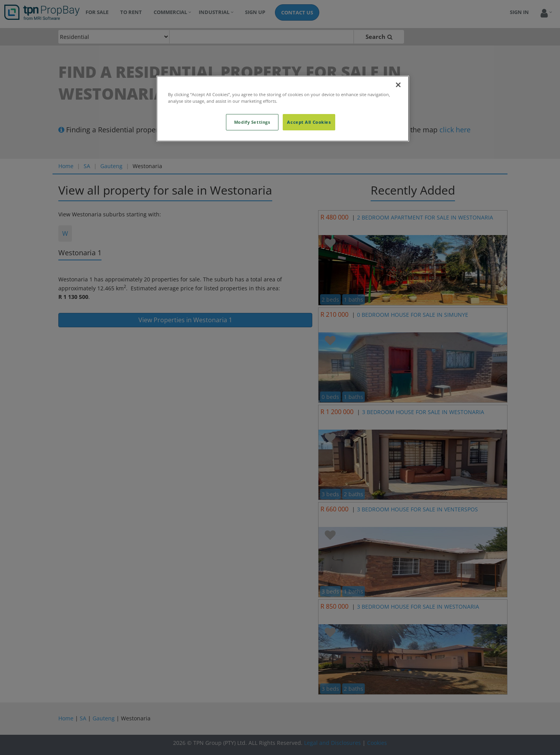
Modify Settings (252, 122)
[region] (283, 109)
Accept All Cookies (309, 122)
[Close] (398, 85)
